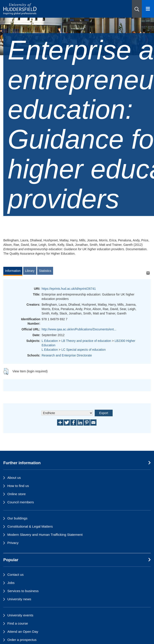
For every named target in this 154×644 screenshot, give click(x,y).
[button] (137, 9)
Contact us (15, 575)
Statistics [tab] (45, 271)
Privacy (13, 543)
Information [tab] (13, 271)
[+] (148, 273)
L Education (50, 341)
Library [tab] (30, 271)
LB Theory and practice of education (86, 341)
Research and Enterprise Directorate (67, 355)
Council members (21, 502)
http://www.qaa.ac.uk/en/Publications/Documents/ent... (79, 329)
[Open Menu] (148, 9)
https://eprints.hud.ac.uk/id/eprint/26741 (69, 289)
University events (20, 615)
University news (19, 599)
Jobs (11, 583)
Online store (16, 494)
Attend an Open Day (23, 632)
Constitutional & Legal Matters (30, 526)
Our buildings (17, 518)
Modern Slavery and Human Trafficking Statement (45, 535)
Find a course (18, 623)
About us (14, 478)
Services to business (23, 591)
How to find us (18, 486)
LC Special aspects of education (83, 350)
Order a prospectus (22, 640)
